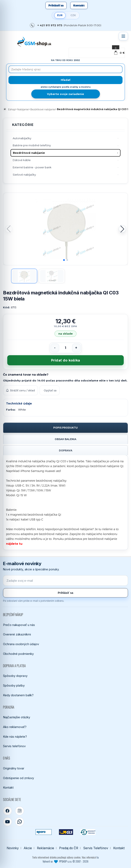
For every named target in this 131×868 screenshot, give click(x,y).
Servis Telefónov (96, 848)
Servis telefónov (14, 746)
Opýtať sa (50, 390)
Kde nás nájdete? (15, 737)
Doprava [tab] (66, 450)
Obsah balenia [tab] (65, 439)
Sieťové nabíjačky (24, 175)
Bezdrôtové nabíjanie (29, 153)
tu (98, 857)
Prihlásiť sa (56, 5)
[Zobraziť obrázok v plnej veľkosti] (65, 229)
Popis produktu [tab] (65, 428)
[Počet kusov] (66, 348)
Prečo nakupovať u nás (19, 625)
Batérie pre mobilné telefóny (32, 145)
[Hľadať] (65, 80)
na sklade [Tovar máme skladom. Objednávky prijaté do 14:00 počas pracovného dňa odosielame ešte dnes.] (66, 334)
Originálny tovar (14, 768)
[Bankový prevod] (88, 832)
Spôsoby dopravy (15, 676)
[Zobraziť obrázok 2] (52, 276)
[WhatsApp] (20, 822)
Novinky (13, 848)
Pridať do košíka (65, 360)
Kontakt (79, 5)
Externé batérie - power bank (32, 167)
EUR (60, 15)
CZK (73, 15)
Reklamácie (46, 848)
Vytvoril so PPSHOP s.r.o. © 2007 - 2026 (65, 861)
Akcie (28, 848)
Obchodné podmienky (18, 654)
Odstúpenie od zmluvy (18, 778)
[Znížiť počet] (55, 348)
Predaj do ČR (69, 848)
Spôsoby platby (14, 685)
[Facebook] (7, 811)
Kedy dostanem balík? (18, 695)
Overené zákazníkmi (17, 634)
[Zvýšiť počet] (76, 348)
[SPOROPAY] (44, 832)
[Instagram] (20, 811)
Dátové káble (22, 160)
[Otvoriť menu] (123, 36)
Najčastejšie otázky (17, 717)
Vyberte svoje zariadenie (65, 94)
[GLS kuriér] (66, 832)
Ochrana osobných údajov (21, 644)
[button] (122, 229)
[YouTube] (7, 822)
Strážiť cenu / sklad (20, 390)
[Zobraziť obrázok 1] (24, 276)
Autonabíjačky (22, 138)
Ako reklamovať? (15, 727)
